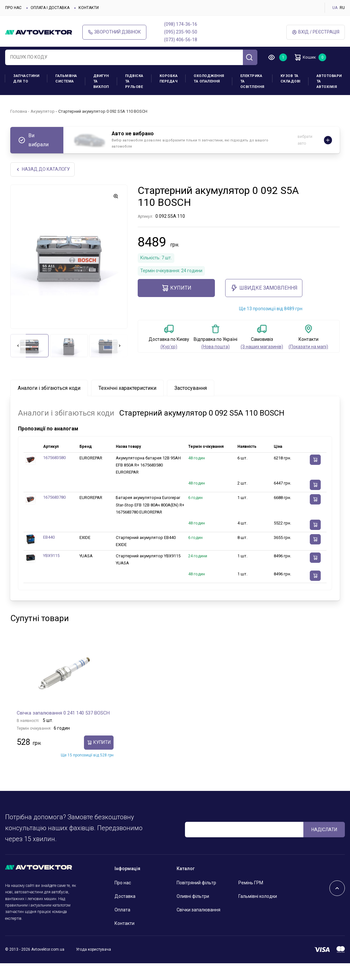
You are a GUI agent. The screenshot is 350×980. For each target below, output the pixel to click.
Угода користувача (93, 950)
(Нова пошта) (216, 347)
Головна (19, 111)
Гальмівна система (66, 79)
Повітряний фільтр (196, 883)
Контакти (89, 8)
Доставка (125, 897)
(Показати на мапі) (308, 347)
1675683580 (54, 458)
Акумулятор (43, 111)
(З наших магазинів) (262, 347)
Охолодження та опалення (209, 79)
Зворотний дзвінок (114, 32)
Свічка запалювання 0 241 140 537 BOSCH (63, 713)
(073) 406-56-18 (181, 40)
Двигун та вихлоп (101, 81)
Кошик (308, 57)
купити (176, 289)
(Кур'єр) (169, 347)
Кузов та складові (290, 79)
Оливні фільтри (193, 897)
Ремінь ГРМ (251, 883)
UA (335, 8)
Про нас (13, 8)
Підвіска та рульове (134, 81)
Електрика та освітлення (252, 81)
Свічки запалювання (198, 910)
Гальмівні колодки (258, 897)
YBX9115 (51, 556)
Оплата (122, 910)
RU (342, 8)
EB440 (49, 538)
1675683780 (54, 498)
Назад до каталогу (43, 170)
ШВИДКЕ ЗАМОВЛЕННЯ (264, 289)
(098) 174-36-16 (181, 24)
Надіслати (324, 830)
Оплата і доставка (50, 8)
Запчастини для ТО (26, 79)
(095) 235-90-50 (181, 32)
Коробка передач (169, 79)
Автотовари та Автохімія (329, 81)
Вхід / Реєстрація (316, 32)
